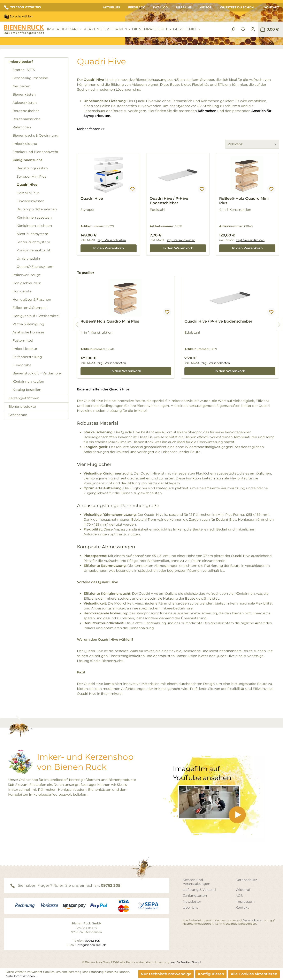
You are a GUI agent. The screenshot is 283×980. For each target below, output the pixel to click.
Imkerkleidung (25, 144)
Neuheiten (21, 86)
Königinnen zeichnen (34, 226)
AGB (239, 896)
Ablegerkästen (25, 103)
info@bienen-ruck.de (92, 945)
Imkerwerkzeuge (27, 275)
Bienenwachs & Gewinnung (35, 135)
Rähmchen (22, 127)
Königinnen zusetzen (34, 217)
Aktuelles (111, 7)
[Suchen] (233, 29)
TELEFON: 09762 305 (22, 7)
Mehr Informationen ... (22, 976)
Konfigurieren (211, 974)
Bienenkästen (24, 94)
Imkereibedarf (21, 62)
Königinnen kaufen (28, 382)
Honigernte (22, 291)
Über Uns (184, 7)
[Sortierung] (252, 144)
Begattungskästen (32, 168)
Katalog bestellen (27, 390)
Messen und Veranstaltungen (197, 882)
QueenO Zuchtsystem (35, 267)
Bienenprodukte (22, 407)
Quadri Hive (27, 185)
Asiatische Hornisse (28, 332)
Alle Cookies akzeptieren (254, 974)
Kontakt (272, 7)
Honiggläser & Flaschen (32, 299)
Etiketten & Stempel (29, 308)
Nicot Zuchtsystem (32, 234)
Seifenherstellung (27, 357)
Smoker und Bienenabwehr (35, 152)
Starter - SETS (24, 70)
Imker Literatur (25, 349)
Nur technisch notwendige (166, 974)
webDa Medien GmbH (186, 962)
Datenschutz (246, 880)
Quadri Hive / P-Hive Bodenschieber (169, 201)
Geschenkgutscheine (30, 78)
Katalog (160, 7)
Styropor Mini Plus (31, 176)
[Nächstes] (279, 325)
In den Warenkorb (109, 248)
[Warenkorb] (270, 29)
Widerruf (243, 890)
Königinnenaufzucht (34, 250)
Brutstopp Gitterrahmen (37, 209)
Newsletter (192, 902)
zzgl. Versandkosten (112, 240)
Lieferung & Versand (199, 890)
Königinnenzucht (27, 160)
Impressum (245, 902)
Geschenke (18, 415)
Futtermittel (23, 341)
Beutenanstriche (26, 119)
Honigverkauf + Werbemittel (36, 316)
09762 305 (111, 885)
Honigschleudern (27, 283)
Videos (206, 7)
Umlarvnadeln (28, 258)
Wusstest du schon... (238, 7)
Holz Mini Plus (28, 193)
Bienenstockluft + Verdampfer (37, 373)
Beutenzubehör (26, 111)
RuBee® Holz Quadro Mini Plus (244, 201)
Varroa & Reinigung (28, 324)
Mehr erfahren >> (91, 129)
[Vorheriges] (77, 325)
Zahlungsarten (195, 896)
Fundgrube (22, 365)
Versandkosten (253, 920)
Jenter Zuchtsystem (33, 242)
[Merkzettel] (243, 29)
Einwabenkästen (31, 201)
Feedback (136, 7)
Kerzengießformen (24, 398)
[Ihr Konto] (253, 29)
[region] (178, 324)
